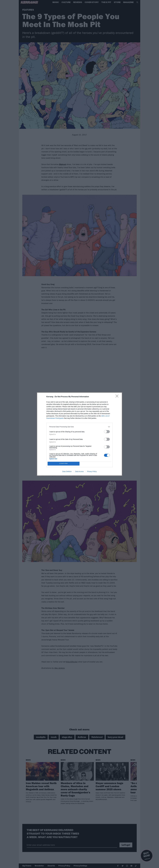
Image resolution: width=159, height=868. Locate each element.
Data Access (79, 471)
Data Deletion (67, 471)
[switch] (107, 432)
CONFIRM (64, 464)
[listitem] (79, 427)
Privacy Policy (92, 471)
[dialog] (79, 434)
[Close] (118, 397)
